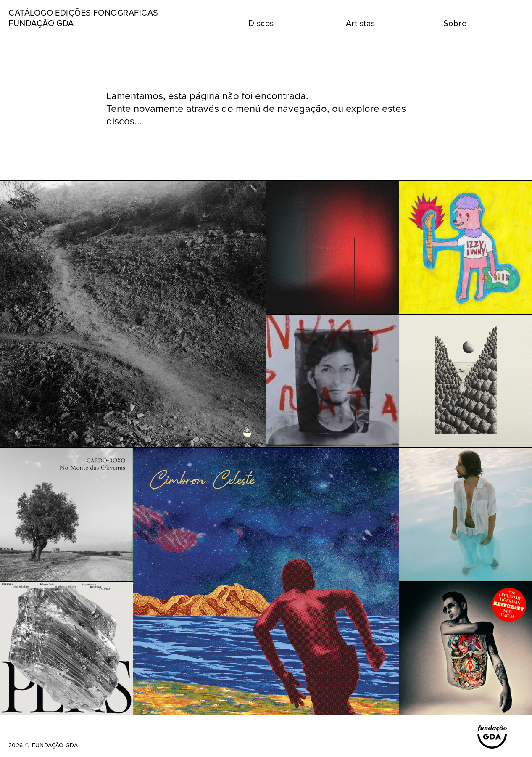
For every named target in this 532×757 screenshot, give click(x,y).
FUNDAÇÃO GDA (55, 746)
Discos (261, 23)
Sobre (455, 23)
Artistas (361, 23)
